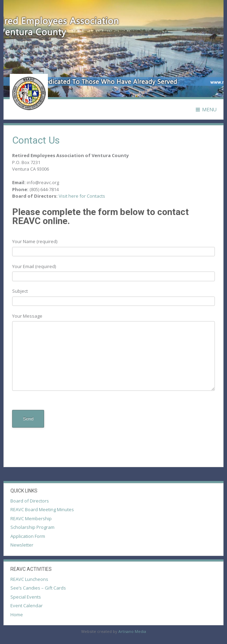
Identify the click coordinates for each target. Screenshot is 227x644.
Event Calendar (27, 606)
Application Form (28, 536)
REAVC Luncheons (29, 579)
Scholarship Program (32, 527)
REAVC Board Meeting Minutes (42, 509)
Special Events (26, 597)
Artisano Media (132, 631)
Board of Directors (30, 501)
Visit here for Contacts (82, 196)
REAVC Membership (31, 518)
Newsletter (22, 545)
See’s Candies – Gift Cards (38, 588)
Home (17, 615)
